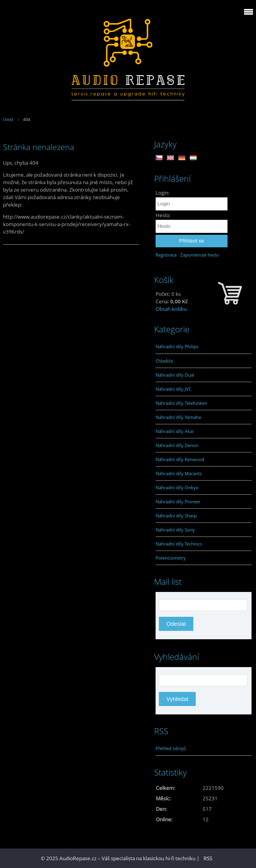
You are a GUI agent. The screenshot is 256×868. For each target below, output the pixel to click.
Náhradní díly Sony (175, 530)
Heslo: (163, 215)
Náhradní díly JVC (173, 389)
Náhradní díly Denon (177, 445)
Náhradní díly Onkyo (177, 487)
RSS (208, 858)
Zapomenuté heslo (199, 255)
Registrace (166, 255)
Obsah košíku (171, 309)
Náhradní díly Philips (177, 346)
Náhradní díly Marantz (179, 473)
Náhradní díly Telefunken (181, 403)
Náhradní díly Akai (175, 431)
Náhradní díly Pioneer (178, 502)
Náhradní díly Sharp (176, 516)
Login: (163, 193)
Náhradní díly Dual (175, 375)
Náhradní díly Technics (179, 544)
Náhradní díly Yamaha (178, 417)
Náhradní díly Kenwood (180, 459)
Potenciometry (171, 558)
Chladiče (164, 361)
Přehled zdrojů (171, 748)
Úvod (8, 119)
